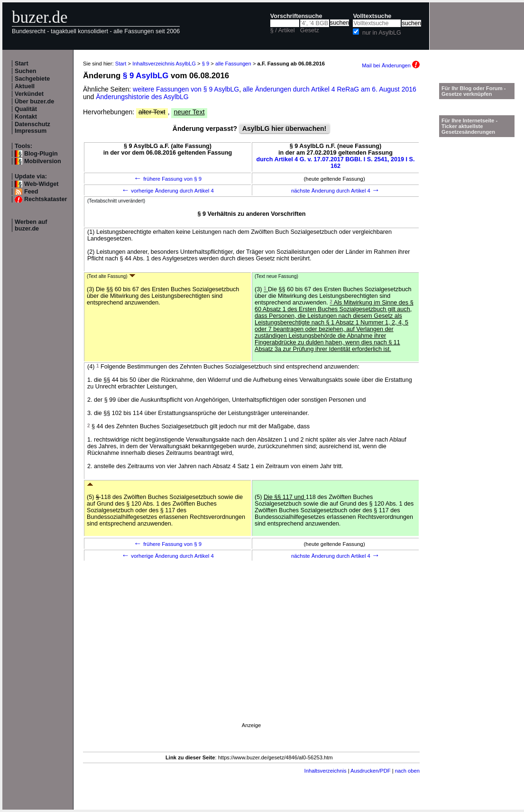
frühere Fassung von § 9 (168, 179)
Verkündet (29, 94)
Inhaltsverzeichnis (326, 771)
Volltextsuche (372, 16)
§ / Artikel (283, 30)
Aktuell (25, 86)
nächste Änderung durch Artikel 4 (336, 191)
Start (22, 64)
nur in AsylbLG (382, 33)
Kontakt (26, 117)
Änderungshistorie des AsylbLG (142, 97)
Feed (31, 192)
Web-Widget (41, 184)
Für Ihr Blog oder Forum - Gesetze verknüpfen (474, 91)
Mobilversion (43, 161)
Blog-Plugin (41, 154)
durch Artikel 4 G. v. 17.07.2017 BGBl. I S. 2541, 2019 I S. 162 (336, 163)
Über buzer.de (34, 101)
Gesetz (310, 30)
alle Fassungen (233, 64)
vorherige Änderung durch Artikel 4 (168, 191)
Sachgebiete (32, 79)
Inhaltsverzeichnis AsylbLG (164, 64)
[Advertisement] (251, 655)
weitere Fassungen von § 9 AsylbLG (186, 89)
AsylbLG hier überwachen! (284, 129)
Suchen (26, 71)
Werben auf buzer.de (31, 225)
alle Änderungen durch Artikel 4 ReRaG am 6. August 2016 (330, 89)
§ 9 (206, 64)
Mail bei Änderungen (391, 65)
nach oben (407, 771)
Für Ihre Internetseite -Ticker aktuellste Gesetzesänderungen (469, 126)
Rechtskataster (46, 199)
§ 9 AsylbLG (146, 76)
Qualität (26, 109)
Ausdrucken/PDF (371, 771)
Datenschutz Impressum (32, 128)
